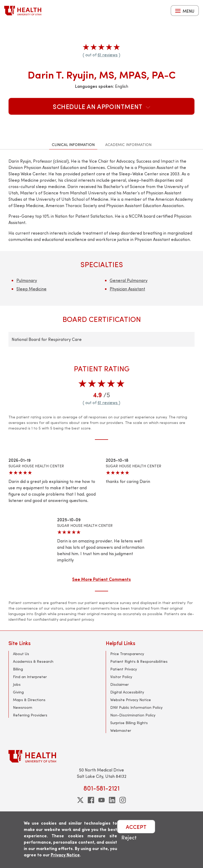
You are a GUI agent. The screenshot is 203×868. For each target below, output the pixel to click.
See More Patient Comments (101, 579)
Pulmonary (27, 280)
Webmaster (121, 730)
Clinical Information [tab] (73, 145)
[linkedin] (112, 800)
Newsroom (23, 707)
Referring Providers (30, 715)
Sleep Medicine (31, 289)
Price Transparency (127, 654)
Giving (18, 692)
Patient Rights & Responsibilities (139, 661)
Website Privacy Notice (131, 700)
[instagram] (123, 800)
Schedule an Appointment (101, 106)
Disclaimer (119, 684)
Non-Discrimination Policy (133, 715)
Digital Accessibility (127, 692)
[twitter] (80, 800)
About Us (21, 654)
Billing (18, 669)
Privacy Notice (65, 855)
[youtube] (101, 800)
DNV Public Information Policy (136, 707)
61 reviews (108, 55)
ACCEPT (136, 827)
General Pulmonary (129, 280)
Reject (129, 837)
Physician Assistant (127, 289)
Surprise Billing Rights (129, 723)
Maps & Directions (29, 700)
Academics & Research (33, 661)
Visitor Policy (121, 677)
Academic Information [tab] (128, 145)
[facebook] (91, 800)
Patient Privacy (124, 669)
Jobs (17, 684)
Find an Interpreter (30, 677)
